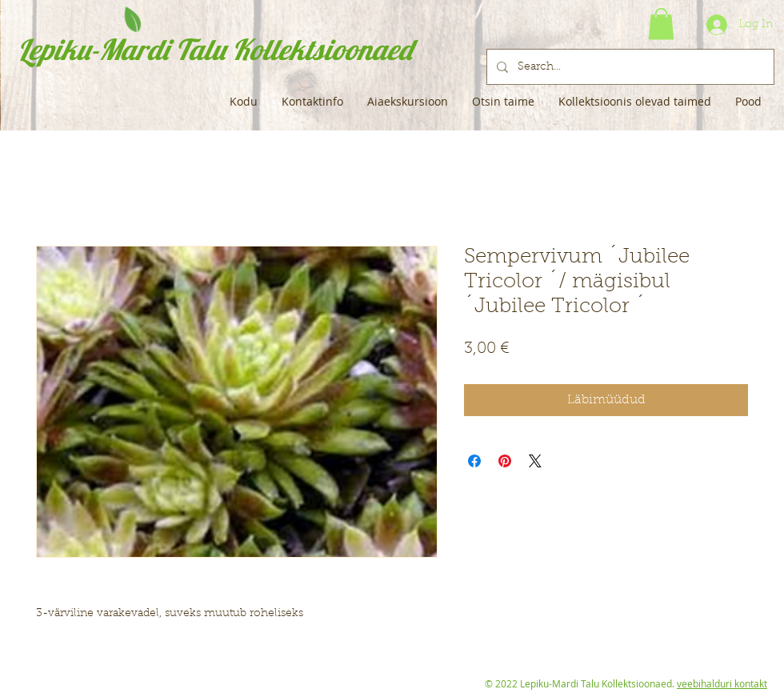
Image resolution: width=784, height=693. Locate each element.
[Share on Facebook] (474, 461)
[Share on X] (535, 461)
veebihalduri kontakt (722, 683)
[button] (661, 24)
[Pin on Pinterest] (505, 461)
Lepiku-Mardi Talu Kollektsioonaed (215, 49)
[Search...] (629, 67)
